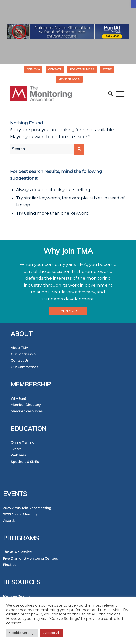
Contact (55, 69)
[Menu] (120, 94)
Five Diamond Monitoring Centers (30, 558)
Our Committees (24, 367)
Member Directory (26, 405)
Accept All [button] (52, 633)
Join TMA (33, 69)
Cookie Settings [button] (22, 633)
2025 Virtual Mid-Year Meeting (27, 508)
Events (16, 449)
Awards (9, 521)
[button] (134, 4)
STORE (107, 69)
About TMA (19, 348)
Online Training (22, 442)
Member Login (69, 79)
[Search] (110, 94)
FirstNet (10, 565)
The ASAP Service (18, 552)
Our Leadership (23, 354)
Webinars (18, 455)
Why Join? (19, 398)
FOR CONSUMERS (82, 69)
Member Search (16, 596)
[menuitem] (34, 69)
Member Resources (27, 411)
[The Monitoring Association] (56, 94)
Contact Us (19, 360)
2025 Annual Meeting (20, 514)
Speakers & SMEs (25, 462)
